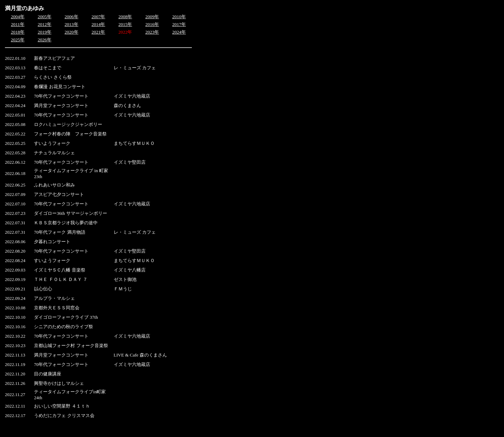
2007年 (98, 17)
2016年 (152, 24)
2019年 (45, 32)
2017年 (179, 24)
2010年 (179, 17)
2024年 (179, 32)
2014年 (98, 24)
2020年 (72, 32)
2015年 (125, 24)
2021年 (98, 32)
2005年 (45, 17)
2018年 (18, 32)
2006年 (72, 17)
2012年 (45, 24)
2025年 (18, 40)
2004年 (18, 17)
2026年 (45, 40)
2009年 (152, 17)
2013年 (72, 24)
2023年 (152, 32)
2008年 (125, 17)
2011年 (18, 24)
